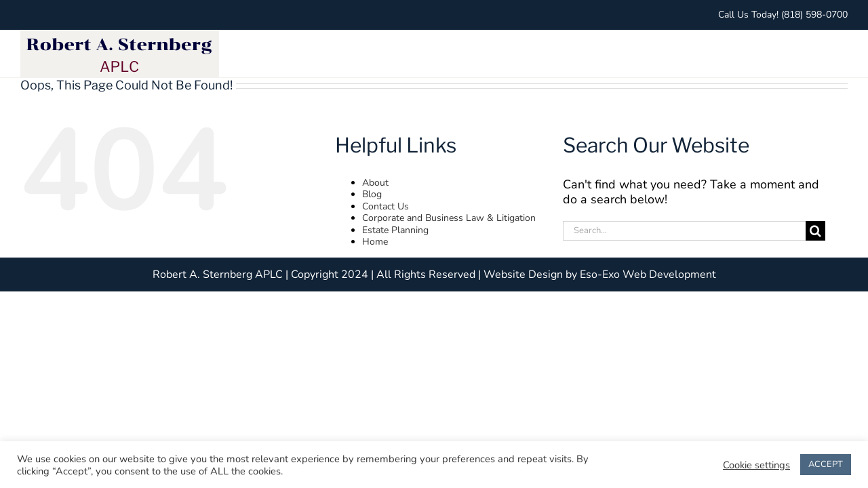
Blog (372, 194)
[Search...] (684, 231)
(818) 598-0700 (814, 15)
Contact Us (386, 206)
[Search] (815, 231)
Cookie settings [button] (756, 465)
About (375, 183)
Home (375, 242)
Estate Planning (395, 230)
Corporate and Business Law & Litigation (449, 218)
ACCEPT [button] (826, 464)
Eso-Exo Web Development (648, 274)
